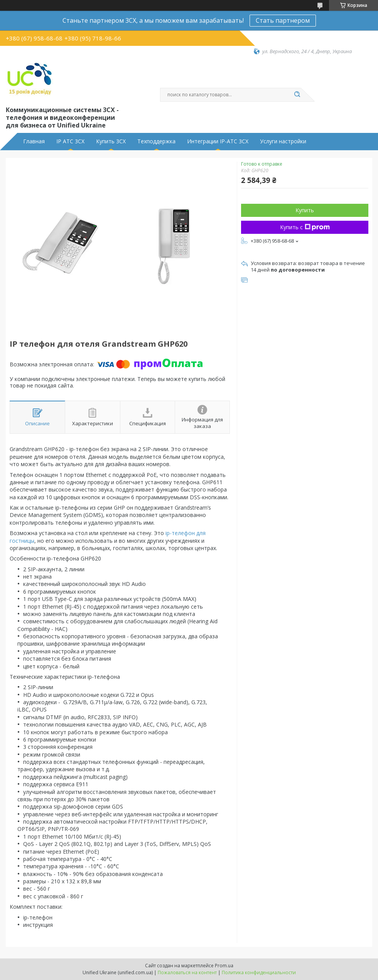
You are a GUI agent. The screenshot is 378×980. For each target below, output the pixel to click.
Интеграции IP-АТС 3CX (218, 141)
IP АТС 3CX (70, 141)
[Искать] (297, 95)
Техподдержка (156, 141)
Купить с (305, 227)
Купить (305, 210)
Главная (34, 141)
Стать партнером (283, 20)
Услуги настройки (283, 141)
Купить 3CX (111, 141)
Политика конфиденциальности (259, 972)
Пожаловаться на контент (187, 972)
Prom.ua (224, 966)
